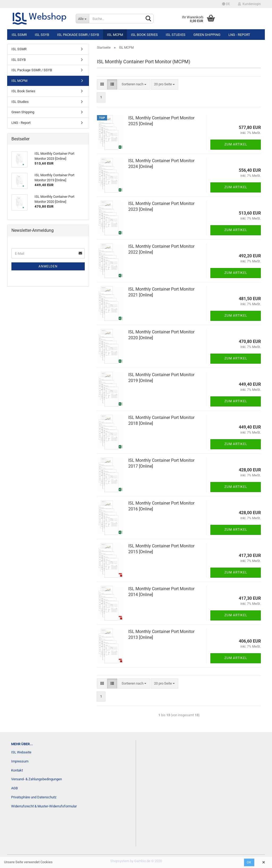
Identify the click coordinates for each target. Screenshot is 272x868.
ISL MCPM (115, 35)
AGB (14, 788)
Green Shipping (207, 35)
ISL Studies (176, 35)
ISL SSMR (19, 35)
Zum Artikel (236, 144)
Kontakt (17, 770)
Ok (249, 862)
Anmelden (48, 266)
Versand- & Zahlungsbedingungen (37, 779)
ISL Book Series (144, 35)
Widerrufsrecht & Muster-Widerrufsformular (44, 806)
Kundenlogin (249, 4)
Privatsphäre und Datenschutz (34, 797)
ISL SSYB (42, 35)
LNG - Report (239, 35)
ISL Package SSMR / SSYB (78, 35)
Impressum (20, 761)
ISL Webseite (21, 752)
